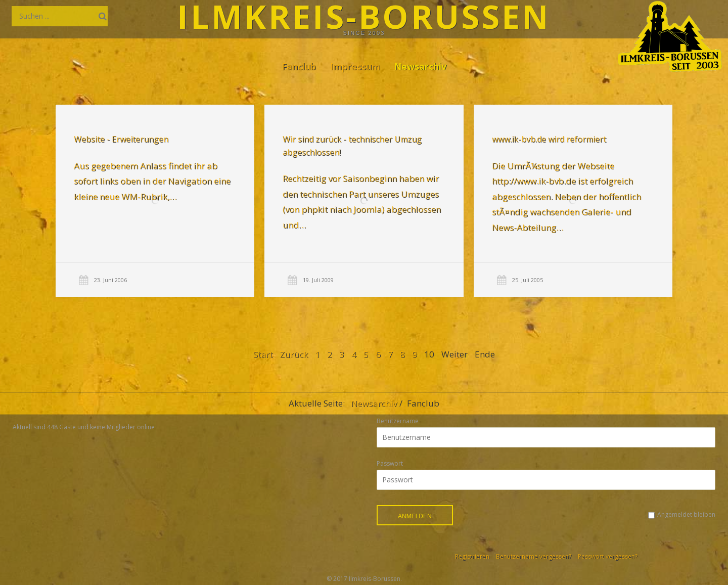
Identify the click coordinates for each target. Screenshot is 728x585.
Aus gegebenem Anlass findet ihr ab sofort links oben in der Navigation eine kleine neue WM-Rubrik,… (152, 181)
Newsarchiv (420, 66)
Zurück (294, 354)
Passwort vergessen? (608, 556)
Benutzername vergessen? (534, 556)
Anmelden (415, 516)
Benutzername (398, 421)
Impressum (355, 66)
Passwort (390, 463)
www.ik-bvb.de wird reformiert (549, 140)
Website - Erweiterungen (121, 139)
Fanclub (299, 66)
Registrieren (472, 556)
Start (263, 354)
